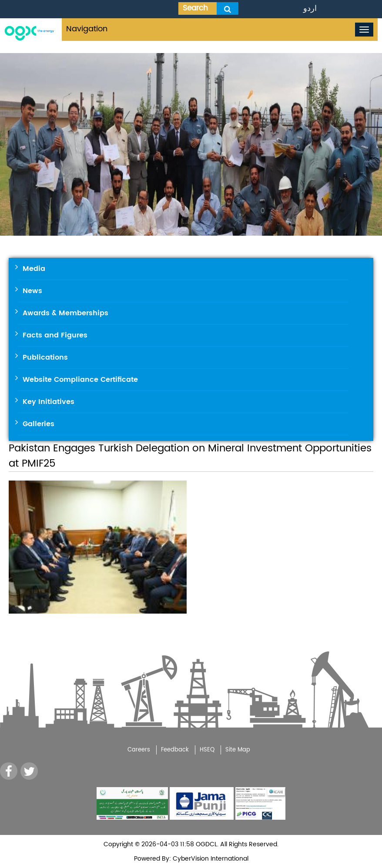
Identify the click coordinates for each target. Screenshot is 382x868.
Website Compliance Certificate (80, 380)
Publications (45, 357)
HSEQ (207, 750)
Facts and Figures (55, 335)
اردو (310, 8)
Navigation (87, 29)
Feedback (175, 750)
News (32, 291)
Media (34, 269)
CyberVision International (210, 859)
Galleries (39, 424)
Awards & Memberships (65, 313)
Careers (139, 750)
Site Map (238, 750)
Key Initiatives (49, 402)
